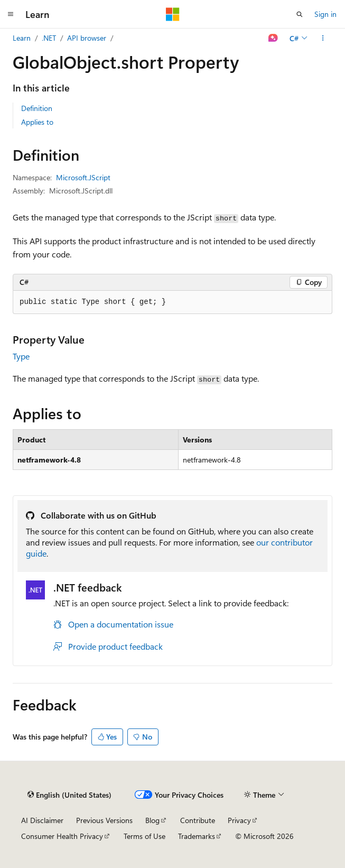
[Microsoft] (173, 14)
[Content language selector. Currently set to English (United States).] (69, 795)
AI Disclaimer (42, 820)
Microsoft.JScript (83, 177)
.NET (49, 38)
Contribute (198, 820)
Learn (22, 38)
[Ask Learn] (273, 38)
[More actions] (323, 38)
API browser (87, 38)
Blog (152, 820)
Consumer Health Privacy (62, 836)
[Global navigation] (11, 14)
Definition (37, 108)
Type (21, 356)
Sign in (325, 14)
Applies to (37, 122)
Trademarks (197, 836)
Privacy (239, 820)
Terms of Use (144, 836)
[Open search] (300, 14)
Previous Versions (104, 820)
